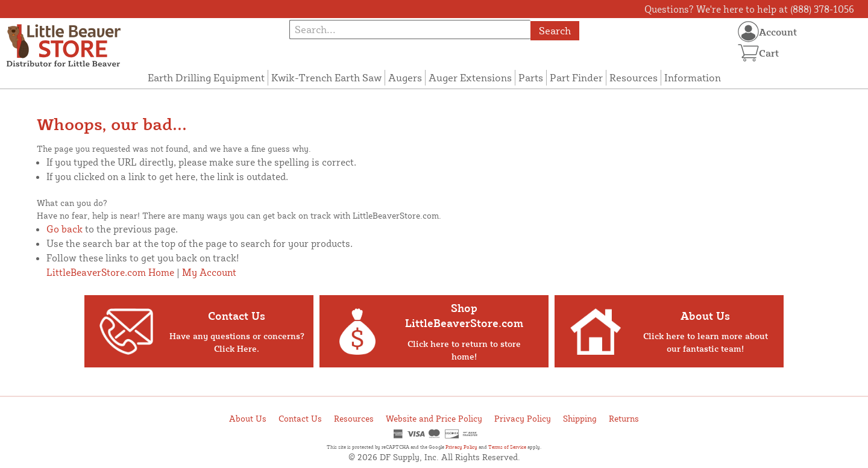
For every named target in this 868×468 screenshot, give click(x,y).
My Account (209, 272)
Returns (624, 418)
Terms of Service (507, 447)
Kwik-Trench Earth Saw (326, 77)
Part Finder (576, 77)
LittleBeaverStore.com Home (110, 272)
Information (693, 77)
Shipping (580, 418)
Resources (634, 77)
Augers (405, 77)
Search (555, 30)
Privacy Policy (523, 418)
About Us (248, 418)
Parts (531, 77)
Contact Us (300, 418)
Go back (64, 229)
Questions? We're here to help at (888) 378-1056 (749, 9)
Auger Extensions (470, 77)
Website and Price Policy (434, 418)
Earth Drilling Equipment (206, 77)
